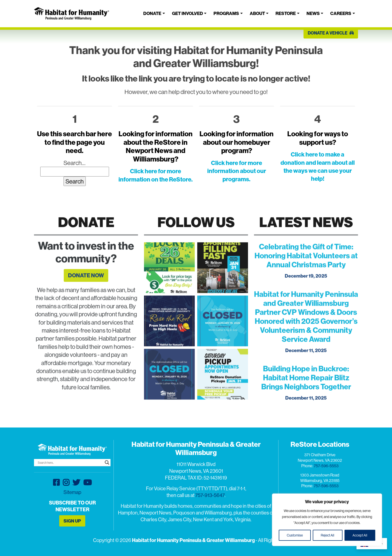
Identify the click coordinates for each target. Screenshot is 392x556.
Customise (295, 535)
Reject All (327, 535)
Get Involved (187, 13)
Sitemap (72, 492)
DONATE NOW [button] (86, 283)
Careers (341, 13)
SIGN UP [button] (72, 521)
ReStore (286, 13)
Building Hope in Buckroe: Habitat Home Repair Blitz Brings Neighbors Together (306, 385)
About (257, 13)
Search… (74, 163)
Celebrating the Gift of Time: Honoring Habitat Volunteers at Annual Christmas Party (306, 263)
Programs (226, 13)
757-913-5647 (210, 495)
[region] (327, 520)
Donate (152, 13)
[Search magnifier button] (107, 462)
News (313, 13)
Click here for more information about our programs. (237, 171)
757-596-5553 (326, 466)
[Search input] (70, 462)
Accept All (360, 535)
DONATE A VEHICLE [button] (331, 33)
